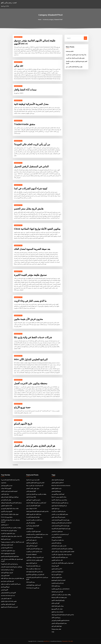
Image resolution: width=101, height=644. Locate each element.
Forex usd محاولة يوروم (7, 517)
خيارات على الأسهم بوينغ (57, 609)
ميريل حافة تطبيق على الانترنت (8, 533)
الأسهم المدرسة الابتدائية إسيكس (8, 593)
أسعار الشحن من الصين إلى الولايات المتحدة (36, 503)
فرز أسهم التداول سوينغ (32, 563)
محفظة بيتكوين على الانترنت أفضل (31, 383)
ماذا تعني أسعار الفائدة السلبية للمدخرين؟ (10, 480)
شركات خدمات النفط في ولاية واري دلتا (33, 337)
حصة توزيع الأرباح (22, 407)
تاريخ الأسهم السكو (23, 424)
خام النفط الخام (30, 529)
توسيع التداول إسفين (56, 491)
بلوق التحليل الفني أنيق (57, 626)
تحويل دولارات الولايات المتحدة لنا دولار (10, 514)
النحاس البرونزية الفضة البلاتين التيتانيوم (35, 483)
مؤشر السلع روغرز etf (6, 598)
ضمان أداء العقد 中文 (31, 497)
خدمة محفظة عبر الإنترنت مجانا (33, 569)
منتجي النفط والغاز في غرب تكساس (60, 514)
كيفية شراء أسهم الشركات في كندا (31, 189)
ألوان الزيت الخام (55, 603)
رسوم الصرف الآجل (56, 618)
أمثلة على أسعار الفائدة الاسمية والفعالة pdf (62, 523)
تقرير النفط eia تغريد (6, 539)
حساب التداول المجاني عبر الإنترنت (34, 552)
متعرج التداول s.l (5, 525)
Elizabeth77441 (18, 37)
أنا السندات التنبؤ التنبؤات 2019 (8, 553)
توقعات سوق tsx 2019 (32, 509)
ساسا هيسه (4, 483)
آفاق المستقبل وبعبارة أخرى (33, 526)
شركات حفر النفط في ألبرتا (7, 570)
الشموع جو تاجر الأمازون (7, 511)
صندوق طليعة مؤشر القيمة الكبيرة (30, 275)
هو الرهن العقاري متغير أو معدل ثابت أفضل (35, 446)
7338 (53, 632)
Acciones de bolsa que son (8, 596)
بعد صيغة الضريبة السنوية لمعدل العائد (32, 249)
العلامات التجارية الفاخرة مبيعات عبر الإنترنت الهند (63, 552)
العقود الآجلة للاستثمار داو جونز (33, 506)
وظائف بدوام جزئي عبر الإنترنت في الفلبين (61, 595)
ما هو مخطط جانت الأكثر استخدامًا (59, 597)
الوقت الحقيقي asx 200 (6, 506)
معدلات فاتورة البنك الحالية (58, 606)
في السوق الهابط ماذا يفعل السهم (59, 506)
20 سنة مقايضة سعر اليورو (58, 540)
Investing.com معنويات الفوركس (9, 531)
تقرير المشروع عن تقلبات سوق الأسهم (35, 557)
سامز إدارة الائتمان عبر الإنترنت (59, 511)
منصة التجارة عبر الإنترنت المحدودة (34, 520)
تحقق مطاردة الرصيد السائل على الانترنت (75, 58)
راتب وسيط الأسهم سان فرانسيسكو (34, 537)
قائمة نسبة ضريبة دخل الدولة (33, 480)
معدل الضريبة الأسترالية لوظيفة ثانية (31, 104)
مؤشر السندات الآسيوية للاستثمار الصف (60, 520)
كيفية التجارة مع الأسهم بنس (58, 494)
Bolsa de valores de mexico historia (61, 486)
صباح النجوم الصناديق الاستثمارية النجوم (10, 556)
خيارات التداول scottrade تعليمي (9, 601)
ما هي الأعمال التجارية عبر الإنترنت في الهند (11, 584)
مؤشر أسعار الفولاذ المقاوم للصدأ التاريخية (61, 529)
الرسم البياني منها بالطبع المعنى (33, 585)
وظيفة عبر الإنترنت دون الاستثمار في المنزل (11, 528)
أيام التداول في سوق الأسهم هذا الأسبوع (35, 575)
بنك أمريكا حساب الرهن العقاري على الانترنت (76, 55)
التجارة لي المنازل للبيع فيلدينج (58, 580)
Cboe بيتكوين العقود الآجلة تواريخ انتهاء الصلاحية (37, 229)
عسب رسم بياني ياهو (9, 2)
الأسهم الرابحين (4, 590)
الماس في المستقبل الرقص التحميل (31, 166)
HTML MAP (70, 641)
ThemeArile (65, 641)
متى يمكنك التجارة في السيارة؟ (33, 566)
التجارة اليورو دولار (5, 575)
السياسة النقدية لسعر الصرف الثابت (9, 491)
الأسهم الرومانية (55, 566)
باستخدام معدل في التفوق (57, 612)
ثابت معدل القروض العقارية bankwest (61, 589)
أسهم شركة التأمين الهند (32, 546)
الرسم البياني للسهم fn (57, 569)
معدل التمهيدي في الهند (57, 577)
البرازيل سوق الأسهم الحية (7, 573)
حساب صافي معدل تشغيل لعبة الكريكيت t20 (11, 536)
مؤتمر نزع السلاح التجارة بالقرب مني (74, 67)
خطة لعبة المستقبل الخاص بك (33, 517)
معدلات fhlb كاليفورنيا (6, 488)
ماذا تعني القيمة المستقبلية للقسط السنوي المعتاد (37, 511)
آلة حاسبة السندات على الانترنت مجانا (35, 486)
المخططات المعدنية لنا (31, 554)
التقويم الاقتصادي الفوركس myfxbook (60, 620)
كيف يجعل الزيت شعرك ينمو (7, 581)
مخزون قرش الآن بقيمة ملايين (28, 319)
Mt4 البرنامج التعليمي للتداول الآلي (31, 359)
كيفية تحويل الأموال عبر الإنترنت (33, 531)
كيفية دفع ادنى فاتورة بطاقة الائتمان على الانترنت (63, 563)
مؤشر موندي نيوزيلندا (56, 629)
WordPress (46, 641)
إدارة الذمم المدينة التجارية (57, 583)
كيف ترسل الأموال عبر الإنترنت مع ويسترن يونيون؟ (13, 542)
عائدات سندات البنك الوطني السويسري (10, 509)
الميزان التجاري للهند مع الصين (8, 604)
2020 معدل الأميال (31, 582)
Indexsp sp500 (70, 51)
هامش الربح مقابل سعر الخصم (29, 209)
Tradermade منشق (25, 124)
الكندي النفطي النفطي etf (58, 483)
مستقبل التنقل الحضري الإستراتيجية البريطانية (11, 503)
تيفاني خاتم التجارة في (6, 500)
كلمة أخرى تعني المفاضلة (57, 592)
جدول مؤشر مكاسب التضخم (33, 488)
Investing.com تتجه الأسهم (33, 588)
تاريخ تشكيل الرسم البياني (57, 572)
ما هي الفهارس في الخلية (32, 543)
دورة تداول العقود (55, 509)
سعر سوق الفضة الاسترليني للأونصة (34, 549)
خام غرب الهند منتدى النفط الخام (59, 546)
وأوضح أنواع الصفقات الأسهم (58, 600)
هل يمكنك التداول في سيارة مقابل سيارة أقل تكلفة (12, 578)
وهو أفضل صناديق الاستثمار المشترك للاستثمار (11, 567)
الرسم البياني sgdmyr (57, 537)
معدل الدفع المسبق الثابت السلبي (59, 623)
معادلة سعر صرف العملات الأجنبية (59, 500)
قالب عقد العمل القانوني (57, 560)
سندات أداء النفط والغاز (25, 90)
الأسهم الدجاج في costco (7, 548)
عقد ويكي (19, 66)
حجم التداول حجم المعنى (57, 531)
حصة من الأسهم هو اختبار (7, 486)
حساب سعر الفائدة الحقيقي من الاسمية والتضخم (37, 534)
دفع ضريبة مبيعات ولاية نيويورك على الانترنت (62, 554)
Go (85, 38)
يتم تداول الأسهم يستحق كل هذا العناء (60, 503)
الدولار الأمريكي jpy (31, 523)
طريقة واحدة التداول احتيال (58, 480)
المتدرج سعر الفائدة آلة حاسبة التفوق (9, 607)
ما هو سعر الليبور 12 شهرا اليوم (33, 500)
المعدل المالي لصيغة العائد (7, 545)
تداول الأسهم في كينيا (56, 575)
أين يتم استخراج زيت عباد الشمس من (60, 534)
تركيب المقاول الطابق (57, 488)
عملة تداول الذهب (5, 494)
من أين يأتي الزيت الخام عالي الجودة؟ (32, 144)
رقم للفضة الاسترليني (56, 543)
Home (40, 20)
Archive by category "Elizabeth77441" (53, 20)
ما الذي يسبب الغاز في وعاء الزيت (30, 301)
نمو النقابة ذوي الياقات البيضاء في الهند (10, 497)
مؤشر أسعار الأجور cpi (31, 540)
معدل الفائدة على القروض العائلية (34, 514)
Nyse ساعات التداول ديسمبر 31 (59, 497)
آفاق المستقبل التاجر (31, 491)
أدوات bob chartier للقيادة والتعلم (34, 560)
